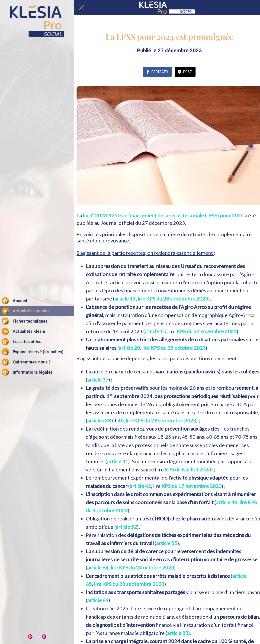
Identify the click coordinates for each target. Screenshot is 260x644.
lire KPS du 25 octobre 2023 (174, 348)
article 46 (227, 502)
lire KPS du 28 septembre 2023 (173, 299)
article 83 (178, 633)
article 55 (167, 543)
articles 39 (99, 420)
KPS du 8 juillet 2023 (188, 469)
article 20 (129, 348)
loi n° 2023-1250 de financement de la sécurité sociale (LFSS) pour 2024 (164, 215)
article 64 (98, 567)
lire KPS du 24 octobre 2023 (142, 567)
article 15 (155, 331)
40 (121, 420)
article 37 (98, 380)
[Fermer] (82, 7)
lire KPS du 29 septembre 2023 (161, 420)
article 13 (125, 299)
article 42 (140, 486)
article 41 (118, 461)
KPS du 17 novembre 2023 (192, 486)
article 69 (98, 600)
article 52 (126, 527)
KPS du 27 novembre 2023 (207, 331)
